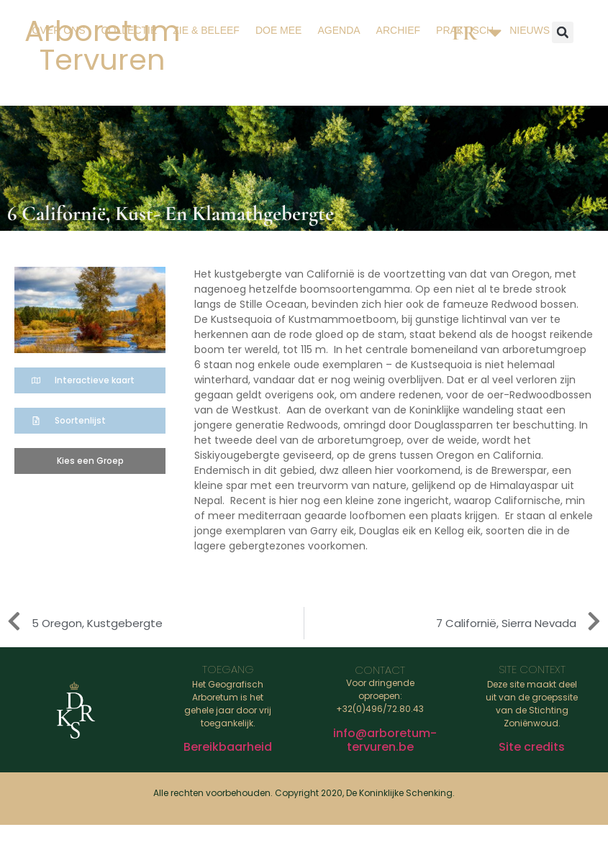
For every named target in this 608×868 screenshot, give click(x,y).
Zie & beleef (206, 30)
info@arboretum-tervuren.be (385, 740)
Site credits (532, 747)
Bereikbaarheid (228, 747)
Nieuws (530, 30)
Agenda (339, 30)
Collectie (129, 30)
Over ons (59, 30)
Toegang (228, 669)
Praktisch (465, 30)
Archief (398, 30)
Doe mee (279, 30)
